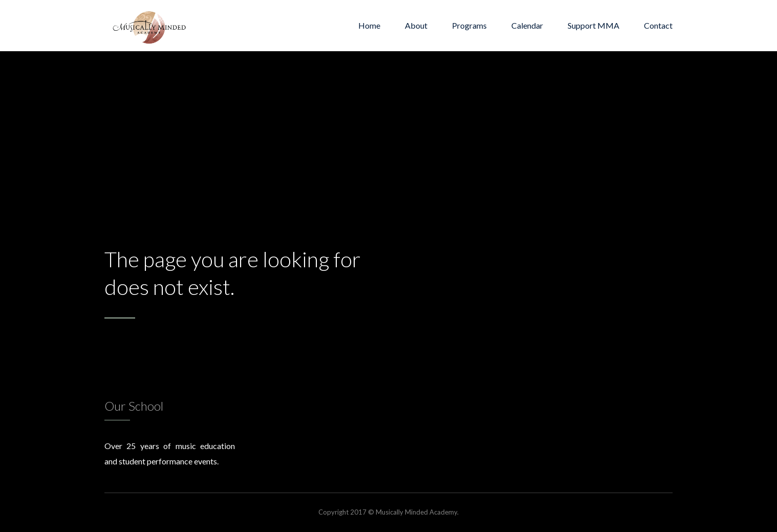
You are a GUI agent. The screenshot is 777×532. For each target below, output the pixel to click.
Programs (469, 25)
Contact (658, 25)
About (416, 25)
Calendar (527, 25)
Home (369, 25)
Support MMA (593, 25)
